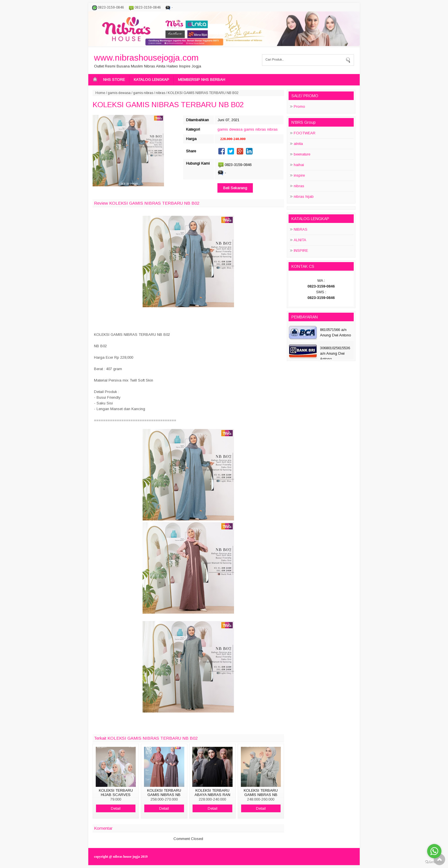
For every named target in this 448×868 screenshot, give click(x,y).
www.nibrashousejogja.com (146, 58)
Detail (116, 808)
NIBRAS (301, 229)
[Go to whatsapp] (434, 851)
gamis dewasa (119, 93)
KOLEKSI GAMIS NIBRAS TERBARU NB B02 (168, 105)
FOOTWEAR (305, 133)
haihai (299, 165)
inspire (299, 175)
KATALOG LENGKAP (151, 80)
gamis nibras (143, 93)
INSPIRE (301, 251)
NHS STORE (114, 80)
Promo (299, 106)
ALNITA (300, 240)
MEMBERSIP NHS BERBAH (202, 80)
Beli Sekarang (235, 188)
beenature (302, 154)
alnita (298, 144)
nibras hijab (304, 196)
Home (100, 93)
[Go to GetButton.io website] (434, 862)
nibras (160, 93)
